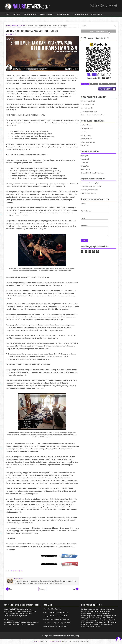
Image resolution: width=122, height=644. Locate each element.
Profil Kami (16, 14)
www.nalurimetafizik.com (80, 641)
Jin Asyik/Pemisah (87, 128)
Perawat (111, 84)
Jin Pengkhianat (86, 125)
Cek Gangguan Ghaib (30, 14)
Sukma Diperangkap (88, 142)
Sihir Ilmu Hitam (86, 135)
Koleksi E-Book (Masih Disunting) (92, 173)
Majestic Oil (85, 159)
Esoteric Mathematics (88, 193)
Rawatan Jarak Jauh (47, 14)
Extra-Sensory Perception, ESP (91, 186)
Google (78, 636)
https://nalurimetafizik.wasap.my (27, 622)
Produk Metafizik (98, 14)
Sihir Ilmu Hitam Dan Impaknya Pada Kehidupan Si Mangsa (32, 31)
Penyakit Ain (85, 146)
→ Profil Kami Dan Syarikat (52, 609)
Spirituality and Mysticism (89, 190)
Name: (83, 204)
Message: (84, 225)
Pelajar (94, 84)
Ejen (102, 84)
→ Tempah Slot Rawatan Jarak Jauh (55, 616)
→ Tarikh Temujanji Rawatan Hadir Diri (55, 612)
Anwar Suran (44, 641)
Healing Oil (84, 156)
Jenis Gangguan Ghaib (81, 14)
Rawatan (23, 26)
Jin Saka (84, 132)
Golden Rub (85, 166)
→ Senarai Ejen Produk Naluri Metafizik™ (56, 619)
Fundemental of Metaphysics (91, 183)
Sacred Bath (85, 163)
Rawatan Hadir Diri (63, 14)
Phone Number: (86, 211)
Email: (83, 218)
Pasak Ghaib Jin (86, 139)
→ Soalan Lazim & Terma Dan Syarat (55, 626)
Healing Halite (85, 169)
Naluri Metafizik (67, 641)
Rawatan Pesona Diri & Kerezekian (92, 115)
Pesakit (85, 84)
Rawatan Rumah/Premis (89, 111)
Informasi (15, 26)
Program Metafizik (13, 19)
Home (7, 14)
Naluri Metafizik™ (60, 636)
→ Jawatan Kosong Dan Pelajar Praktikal (56, 623)
